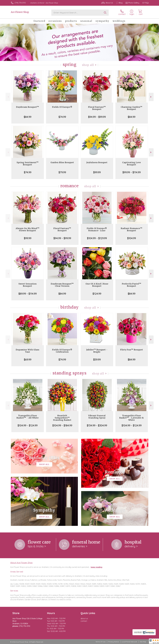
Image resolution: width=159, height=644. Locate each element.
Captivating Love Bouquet (132, 164)
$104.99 (132, 238)
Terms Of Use (100, 642)
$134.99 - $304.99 (97, 425)
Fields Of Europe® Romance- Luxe (97, 229)
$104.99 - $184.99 (62, 425)
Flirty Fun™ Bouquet (132, 350)
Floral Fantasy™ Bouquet (97, 108)
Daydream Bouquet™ (28, 107)
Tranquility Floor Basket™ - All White (28, 417)
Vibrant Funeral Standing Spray (97, 417)
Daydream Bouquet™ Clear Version (62, 285)
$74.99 (62, 117)
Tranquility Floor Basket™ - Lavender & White (132, 418)
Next (151, 97)
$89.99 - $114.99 (28, 294)
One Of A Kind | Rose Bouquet (97, 285)
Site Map (143, 642)
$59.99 (97, 360)
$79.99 (62, 172)
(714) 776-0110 (20, 3)
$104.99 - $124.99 (28, 425)
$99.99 (97, 172)
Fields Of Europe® (62, 107)
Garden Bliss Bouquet (62, 162)
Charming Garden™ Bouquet (132, 108)
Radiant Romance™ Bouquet (132, 229)
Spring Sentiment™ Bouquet (28, 164)
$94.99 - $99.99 (97, 117)
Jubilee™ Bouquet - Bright (97, 351)
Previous (8, 97)
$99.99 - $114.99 (132, 172)
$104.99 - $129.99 (97, 238)
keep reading (97, 567)
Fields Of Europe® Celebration (62, 351)
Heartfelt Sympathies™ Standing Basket (62, 418)
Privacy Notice (114, 642)
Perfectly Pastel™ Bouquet (132, 285)
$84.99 (28, 117)
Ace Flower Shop (20, 12)
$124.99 (97, 294)
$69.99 (28, 360)
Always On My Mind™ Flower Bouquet (28, 229)
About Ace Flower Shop (21, 563)
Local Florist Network (129, 642)
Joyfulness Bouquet (97, 162)
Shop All (88, 65)
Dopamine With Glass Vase (28, 351)
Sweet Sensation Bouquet (28, 285)
